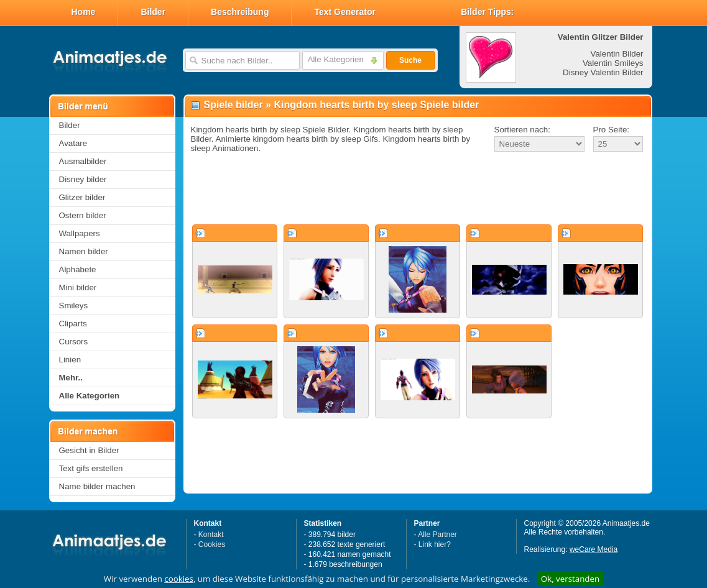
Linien (70, 360)
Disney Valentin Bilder (603, 72)
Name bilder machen (97, 486)
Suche (410, 60)
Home (84, 12)
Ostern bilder (83, 215)
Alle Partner (437, 535)
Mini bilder (78, 287)
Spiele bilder (233, 105)
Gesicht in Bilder (89, 450)
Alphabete (78, 269)
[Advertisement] (418, 189)
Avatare (73, 143)
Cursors (74, 342)
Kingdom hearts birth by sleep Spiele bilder (376, 105)
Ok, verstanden (570, 579)
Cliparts (73, 324)
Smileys (74, 305)
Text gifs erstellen (91, 468)
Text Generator (345, 12)
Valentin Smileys (613, 63)
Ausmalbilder (83, 161)
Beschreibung (240, 12)
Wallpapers (80, 233)
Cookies (212, 544)
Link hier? (435, 544)
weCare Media (594, 549)
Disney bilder (83, 179)
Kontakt (211, 535)
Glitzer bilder (82, 197)
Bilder (153, 12)
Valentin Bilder (617, 54)
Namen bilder (84, 251)
